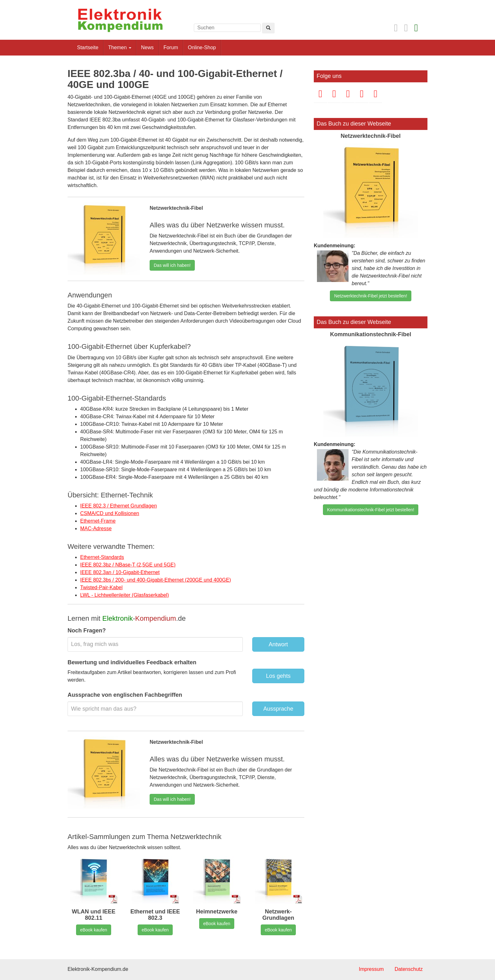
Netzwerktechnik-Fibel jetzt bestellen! (370, 296)
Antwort (278, 644)
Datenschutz (409, 969)
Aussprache (278, 709)
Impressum (371, 969)
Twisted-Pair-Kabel (101, 587)
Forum (171, 47)
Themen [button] (120, 47)
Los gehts (278, 676)
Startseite (88, 47)
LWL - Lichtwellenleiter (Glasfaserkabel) (125, 595)
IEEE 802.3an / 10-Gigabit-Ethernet (120, 572)
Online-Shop (202, 47)
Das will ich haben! (172, 265)
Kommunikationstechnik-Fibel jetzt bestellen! (371, 510)
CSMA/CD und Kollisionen (110, 513)
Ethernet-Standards (102, 557)
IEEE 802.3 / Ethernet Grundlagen (119, 506)
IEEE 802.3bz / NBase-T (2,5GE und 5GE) (128, 565)
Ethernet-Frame (98, 521)
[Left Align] (268, 28)
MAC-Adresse (96, 528)
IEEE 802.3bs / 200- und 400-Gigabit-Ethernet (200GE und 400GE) (156, 580)
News (147, 47)
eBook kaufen (94, 930)
